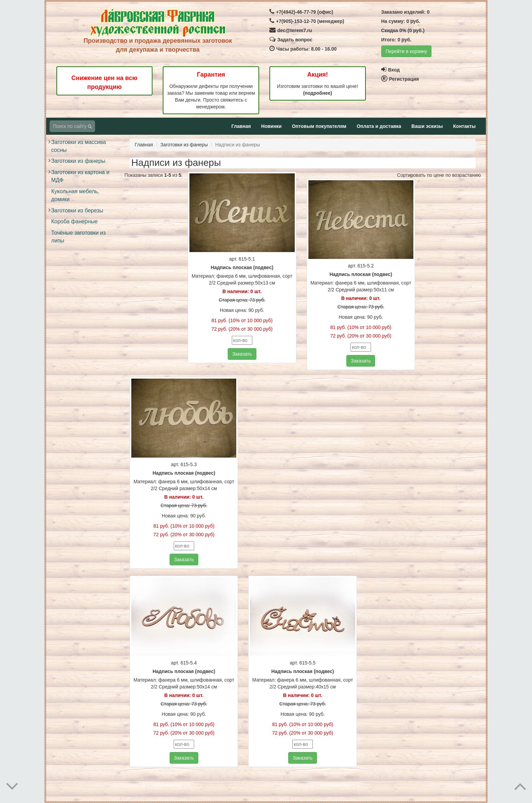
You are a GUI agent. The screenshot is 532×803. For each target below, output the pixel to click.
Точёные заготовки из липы (78, 237)
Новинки (271, 126)
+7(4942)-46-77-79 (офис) (301, 12)
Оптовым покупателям (319, 126)
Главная (241, 126)
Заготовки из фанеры (78, 161)
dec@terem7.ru (291, 30)
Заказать (242, 354)
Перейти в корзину (406, 51)
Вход (391, 70)
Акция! (317, 75)
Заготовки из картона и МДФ (80, 176)
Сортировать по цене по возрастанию (439, 175)
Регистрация (400, 79)
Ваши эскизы (427, 126)
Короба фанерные (75, 221)
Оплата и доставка (379, 126)
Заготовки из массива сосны (79, 146)
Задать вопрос (291, 40)
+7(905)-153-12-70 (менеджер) (307, 21)
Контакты (464, 126)
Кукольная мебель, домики (75, 195)
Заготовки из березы (77, 210)
